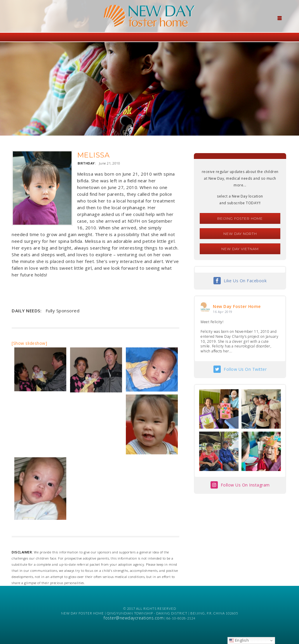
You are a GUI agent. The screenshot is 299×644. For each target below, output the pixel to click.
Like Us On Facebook (245, 281)
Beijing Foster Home (240, 218)
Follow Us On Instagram (245, 485)
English (239, 640)
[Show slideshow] (29, 343)
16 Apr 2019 (223, 312)
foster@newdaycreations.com (134, 618)
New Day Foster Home (237, 306)
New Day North (240, 234)
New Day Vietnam (240, 249)
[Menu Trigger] (280, 18)
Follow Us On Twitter (245, 369)
